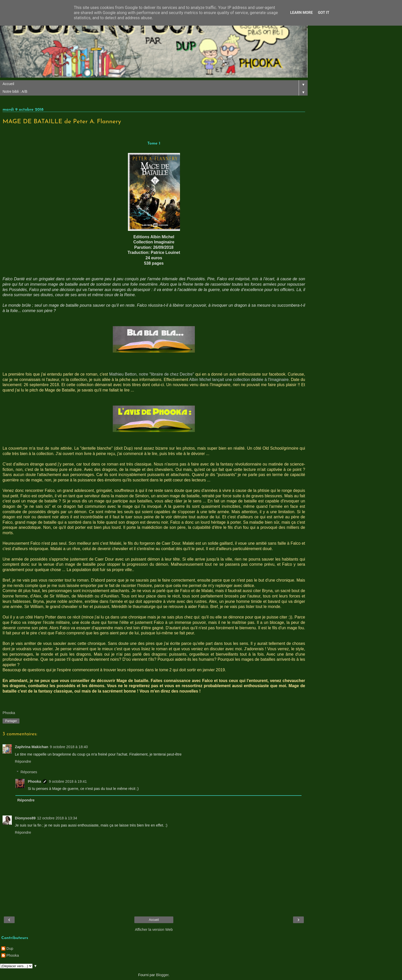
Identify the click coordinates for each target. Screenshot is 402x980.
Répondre (23, 761)
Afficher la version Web (154, 930)
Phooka (34, 781)
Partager (11, 721)
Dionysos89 (25, 818)
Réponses (29, 772)
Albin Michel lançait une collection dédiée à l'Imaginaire (239, 380)
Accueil (154, 920)
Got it (324, 13)
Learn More (301, 13)
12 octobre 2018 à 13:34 (57, 818)
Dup (10, 948)
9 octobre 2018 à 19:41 (68, 781)
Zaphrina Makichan (32, 747)
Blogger (162, 975)
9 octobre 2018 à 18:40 (69, 747)
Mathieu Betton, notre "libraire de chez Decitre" (152, 374)
